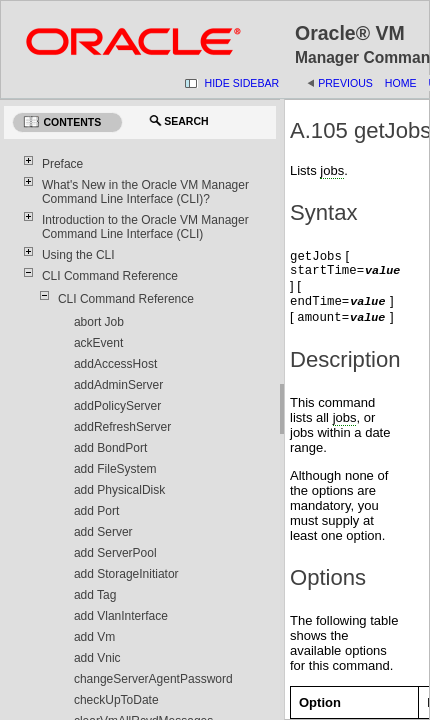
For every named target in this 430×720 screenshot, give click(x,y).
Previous (345, 83)
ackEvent (98, 343)
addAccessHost (115, 364)
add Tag (95, 595)
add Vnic (97, 658)
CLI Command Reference (110, 276)
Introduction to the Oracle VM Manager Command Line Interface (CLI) (145, 227)
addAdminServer (118, 385)
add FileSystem (115, 469)
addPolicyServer (117, 406)
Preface (62, 164)
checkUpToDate (116, 700)
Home (401, 83)
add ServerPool (115, 553)
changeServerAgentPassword (153, 679)
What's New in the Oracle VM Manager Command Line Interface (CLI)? (145, 192)
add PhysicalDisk (119, 490)
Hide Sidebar (242, 83)
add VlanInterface (121, 616)
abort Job (99, 322)
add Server (103, 532)
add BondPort (110, 448)
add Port (96, 511)
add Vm (94, 637)
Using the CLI (78, 255)
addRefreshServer (122, 427)
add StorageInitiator (126, 574)
